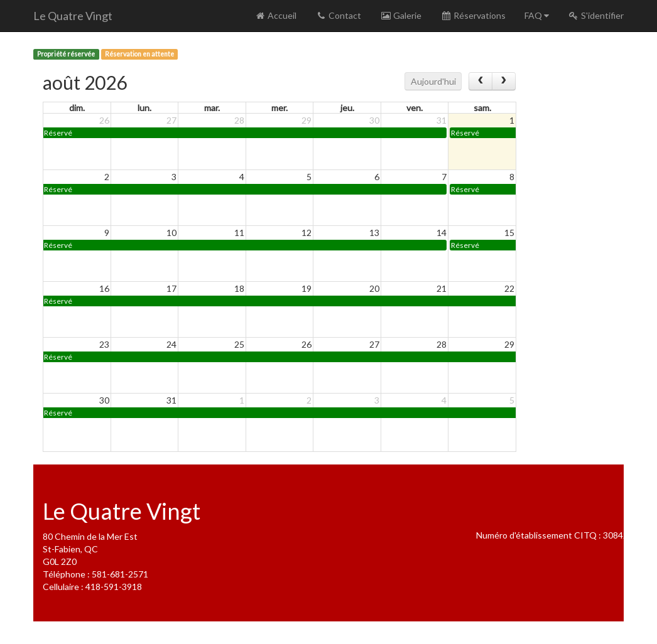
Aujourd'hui (433, 81)
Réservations (473, 15)
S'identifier (596, 15)
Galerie (401, 15)
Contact (338, 15)
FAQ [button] (537, 15)
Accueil (275, 15)
